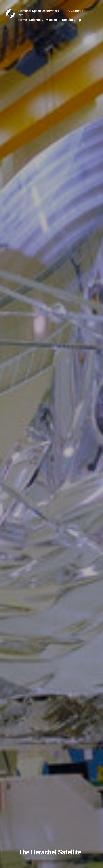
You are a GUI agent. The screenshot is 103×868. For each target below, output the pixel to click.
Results (67, 20)
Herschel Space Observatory (39, 11)
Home (23, 20)
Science (35, 20)
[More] (80, 20)
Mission (51, 20)
